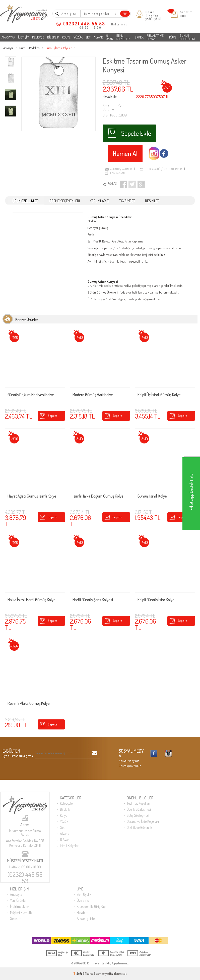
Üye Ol (157, 19)
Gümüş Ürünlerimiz (110, 292)
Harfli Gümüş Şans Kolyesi (93, 600)
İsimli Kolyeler (123, 37)
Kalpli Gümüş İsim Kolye (156, 600)
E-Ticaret (88, 974)
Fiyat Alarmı (117, 173)
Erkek (139, 37)
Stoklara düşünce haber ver (163, 169)
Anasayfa (8, 37)
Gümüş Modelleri (187, 37)
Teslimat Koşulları (138, 803)
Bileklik (53, 37)
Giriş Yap (152, 16)
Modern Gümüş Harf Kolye (93, 395)
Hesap (150, 12)
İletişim (24, 37)
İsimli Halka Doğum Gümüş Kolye (98, 496)
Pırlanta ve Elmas (155, 37)
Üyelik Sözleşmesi (139, 809)
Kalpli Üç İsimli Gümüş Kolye (159, 395)
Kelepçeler (67, 803)
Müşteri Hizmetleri (22, 912)
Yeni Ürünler (18, 900)
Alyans (98, 37)
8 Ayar (110, 37)
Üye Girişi (83, 900)
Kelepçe (38, 37)
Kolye (66, 37)
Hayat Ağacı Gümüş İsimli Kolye (32, 496)
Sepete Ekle (129, 133)
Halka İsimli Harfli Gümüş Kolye (31, 600)
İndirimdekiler (20, 906)
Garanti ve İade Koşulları (143, 821)
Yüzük (78, 37)
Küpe (173, 37)
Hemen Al (125, 153)
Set (88, 37)
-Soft (78, 974)
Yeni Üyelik (84, 894)
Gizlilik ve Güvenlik (139, 827)
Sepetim (16, 918)
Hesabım (83, 912)
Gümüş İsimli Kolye (152, 496)
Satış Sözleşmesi (138, 815)
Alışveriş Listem (87, 918)
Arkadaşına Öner (121, 169)
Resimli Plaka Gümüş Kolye (29, 704)
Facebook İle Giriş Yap (91, 906)
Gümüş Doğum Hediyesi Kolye (31, 395)
